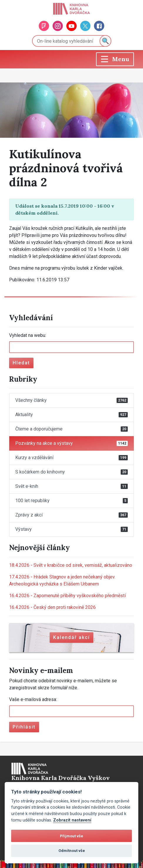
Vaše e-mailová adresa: (33, 699)
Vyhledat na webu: (28, 335)
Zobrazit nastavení (72, 820)
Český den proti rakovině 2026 (52, 607)
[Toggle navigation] (115, 59)
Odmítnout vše (72, 851)
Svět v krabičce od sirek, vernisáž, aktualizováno (71, 565)
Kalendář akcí (71, 637)
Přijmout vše (71, 836)
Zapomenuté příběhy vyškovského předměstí (67, 596)
